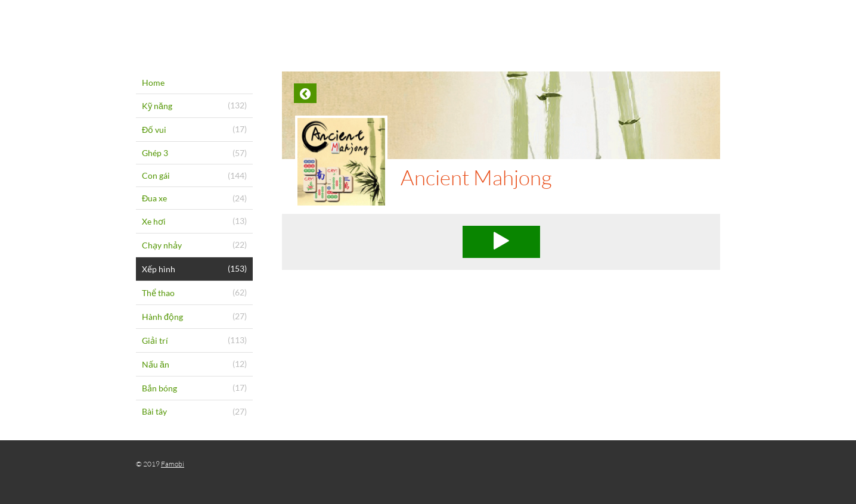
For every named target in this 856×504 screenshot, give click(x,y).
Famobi (173, 464)
